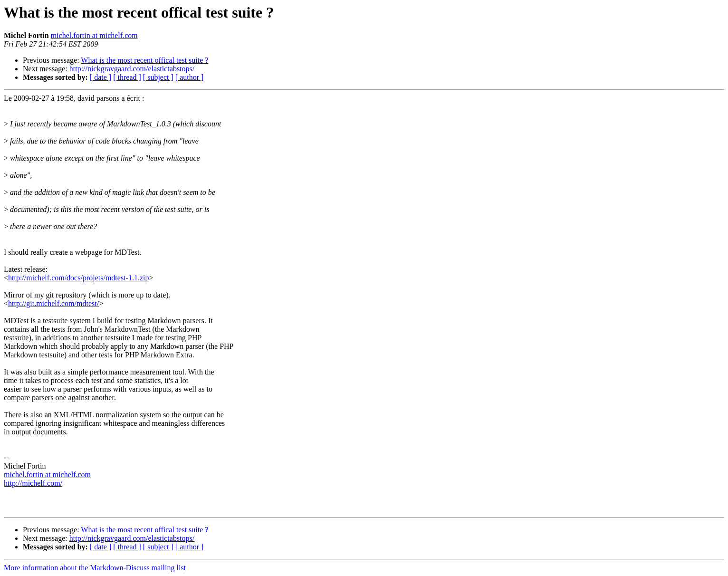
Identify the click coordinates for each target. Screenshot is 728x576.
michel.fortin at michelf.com (94, 35)
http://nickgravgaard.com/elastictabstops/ (132, 69)
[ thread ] (127, 77)
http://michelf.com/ (33, 483)
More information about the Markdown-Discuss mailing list (95, 568)
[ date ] (101, 77)
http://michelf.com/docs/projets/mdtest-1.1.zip (78, 278)
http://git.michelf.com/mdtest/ (53, 303)
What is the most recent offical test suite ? (144, 60)
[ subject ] (158, 77)
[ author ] (190, 77)
